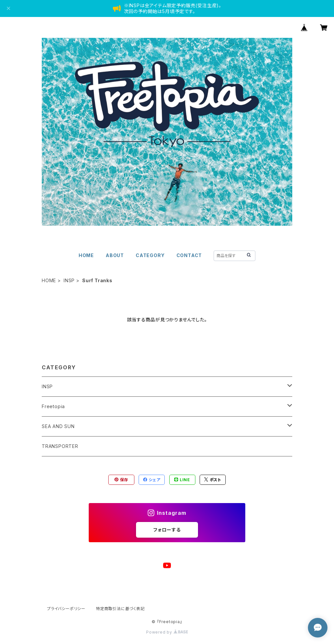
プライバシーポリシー (66, 609)
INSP (69, 280)
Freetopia (53, 406)
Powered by (167, 632)
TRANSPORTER (60, 446)
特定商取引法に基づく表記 (120, 609)
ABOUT (115, 255)
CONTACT (189, 255)
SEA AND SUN (58, 426)
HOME (86, 255)
